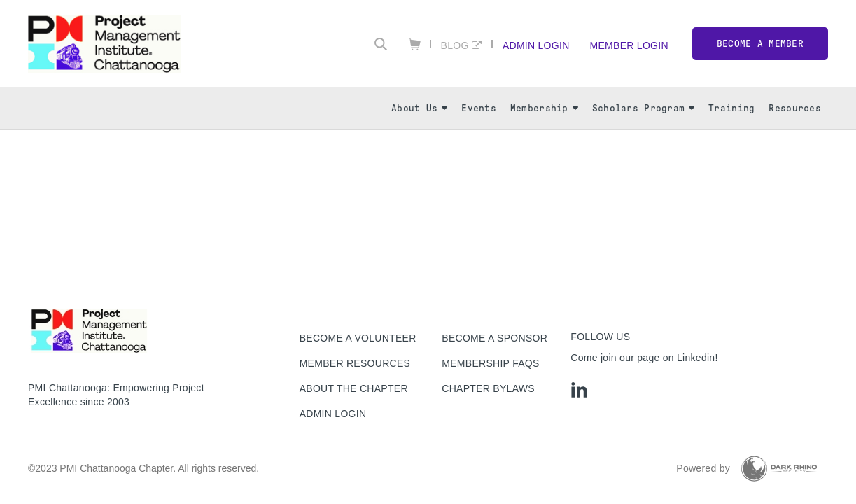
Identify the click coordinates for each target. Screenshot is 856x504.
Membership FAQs (490, 363)
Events (479, 108)
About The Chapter (354, 388)
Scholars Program (643, 108)
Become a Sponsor (494, 338)
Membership (544, 108)
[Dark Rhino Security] (779, 469)
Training (731, 108)
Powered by (703, 468)
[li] (579, 390)
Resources (795, 108)
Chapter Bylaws (488, 388)
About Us (419, 108)
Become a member (760, 44)
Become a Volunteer (358, 338)
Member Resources (355, 363)
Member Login (629, 45)
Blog (455, 45)
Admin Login (536, 45)
